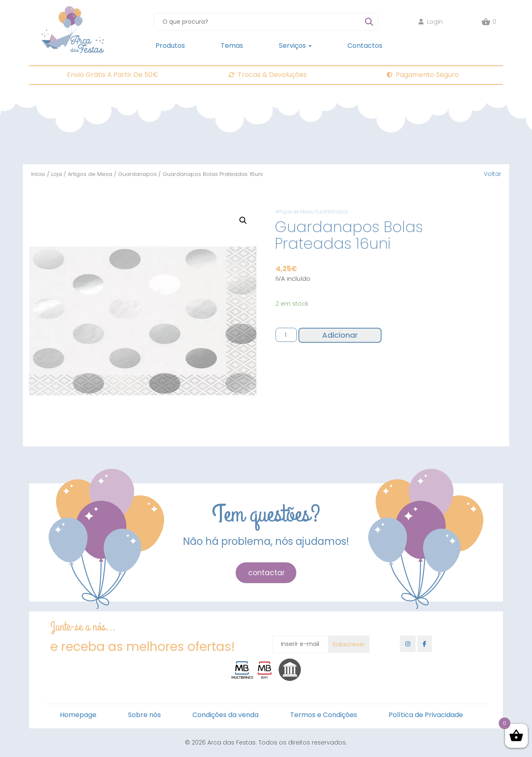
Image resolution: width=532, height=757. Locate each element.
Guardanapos (137, 174)
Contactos (365, 46)
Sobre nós (144, 715)
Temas (232, 46)
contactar (266, 573)
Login (431, 22)
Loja (57, 174)
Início (38, 174)
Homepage (78, 715)
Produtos (170, 46)
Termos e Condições (324, 715)
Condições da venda (225, 715)
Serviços (295, 46)
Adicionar (340, 335)
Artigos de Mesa (90, 174)
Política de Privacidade (426, 715)
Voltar (493, 174)
